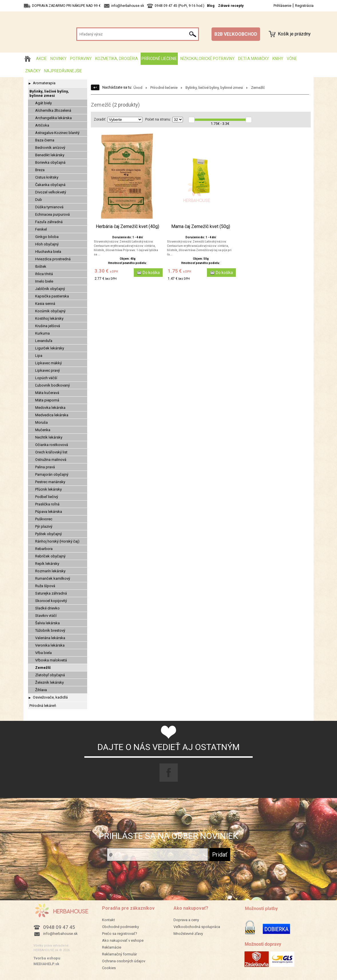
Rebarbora (44, 549)
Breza (40, 170)
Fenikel (41, 229)
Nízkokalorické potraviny (208, 59)
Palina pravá (45, 467)
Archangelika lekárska (53, 118)
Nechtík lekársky (49, 437)
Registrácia (304, 6)
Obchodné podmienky (120, 927)
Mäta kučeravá (47, 393)
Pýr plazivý (44, 526)
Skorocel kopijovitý (51, 601)
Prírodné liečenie (159, 59)
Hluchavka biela (48, 252)
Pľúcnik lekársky (48, 489)
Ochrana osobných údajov (124, 961)
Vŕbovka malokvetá (51, 660)
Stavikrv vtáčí (46, 616)
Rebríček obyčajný (50, 556)
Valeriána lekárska (50, 638)
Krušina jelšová (48, 326)
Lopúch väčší (46, 378)
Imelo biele (44, 281)
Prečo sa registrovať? (120, 934)
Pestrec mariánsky (50, 482)
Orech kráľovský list (51, 452)
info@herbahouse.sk (60, 934)
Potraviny (81, 59)
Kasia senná (45, 304)
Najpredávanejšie (63, 71)
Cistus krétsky (47, 177)
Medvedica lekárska (52, 415)
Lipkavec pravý (47, 370)
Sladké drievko (47, 608)
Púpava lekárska (49, 512)
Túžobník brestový (50, 630)
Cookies (109, 968)
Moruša (41, 422)
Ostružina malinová (51, 460)
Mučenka (43, 430)
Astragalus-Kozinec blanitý (57, 133)
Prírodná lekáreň (43, 706)
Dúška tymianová (49, 207)
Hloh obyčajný (47, 244)
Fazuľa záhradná (49, 222)
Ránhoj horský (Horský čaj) (57, 541)
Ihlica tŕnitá (44, 274)
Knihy (278, 59)
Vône (292, 59)
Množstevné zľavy (188, 934)
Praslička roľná (47, 504)
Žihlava (41, 690)
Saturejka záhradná (51, 593)
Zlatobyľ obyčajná (50, 675)
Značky (33, 71)
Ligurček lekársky (50, 348)
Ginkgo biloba (47, 237)
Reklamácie (112, 947)
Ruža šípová (45, 586)
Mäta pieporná (47, 400)
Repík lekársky (47, 564)
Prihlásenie (282, 6)
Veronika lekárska (50, 645)
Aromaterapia (44, 83)
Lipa (39, 356)
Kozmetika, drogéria (117, 59)
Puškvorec (44, 519)
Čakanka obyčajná (50, 185)
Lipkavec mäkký (48, 363)
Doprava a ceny (186, 920)
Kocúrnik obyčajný (50, 311)
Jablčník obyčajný (50, 289)
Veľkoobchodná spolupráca (197, 927)
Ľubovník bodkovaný (52, 385)
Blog (211, 6)
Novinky (58, 59)
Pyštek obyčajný (48, 534)
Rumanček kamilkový (53, 578)
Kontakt (108, 920)
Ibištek (41, 266)
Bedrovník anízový (50, 148)
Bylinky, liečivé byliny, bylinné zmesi (49, 93)
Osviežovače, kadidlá (50, 697)
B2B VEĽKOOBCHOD (236, 34)
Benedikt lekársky (50, 155)
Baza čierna (45, 140)
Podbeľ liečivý (47, 497)
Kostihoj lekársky (49, 318)
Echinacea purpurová (52, 214)
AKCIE (41, 59)
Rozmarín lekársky (50, 571)
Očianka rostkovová (52, 445)
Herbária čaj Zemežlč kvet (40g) (127, 227)
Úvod (138, 88)
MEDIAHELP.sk (46, 964)
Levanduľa (44, 341)
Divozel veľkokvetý (51, 192)
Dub (39, 200)
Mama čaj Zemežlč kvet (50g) (201, 227)
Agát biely (43, 103)
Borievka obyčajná (50, 162)
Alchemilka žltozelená (53, 110)
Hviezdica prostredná (53, 259)
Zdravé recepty (231, 6)
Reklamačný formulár (119, 954)
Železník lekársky (49, 682)
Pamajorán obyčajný (52, 474)
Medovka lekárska (50, 408)
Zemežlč (43, 668)
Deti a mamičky (254, 59)
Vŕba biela (43, 653)
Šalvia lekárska (47, 623)
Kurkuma (42, 333)
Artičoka (42, 125)
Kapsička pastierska (52, 296)
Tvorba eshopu (47, 958)
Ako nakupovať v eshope (123, 940)
